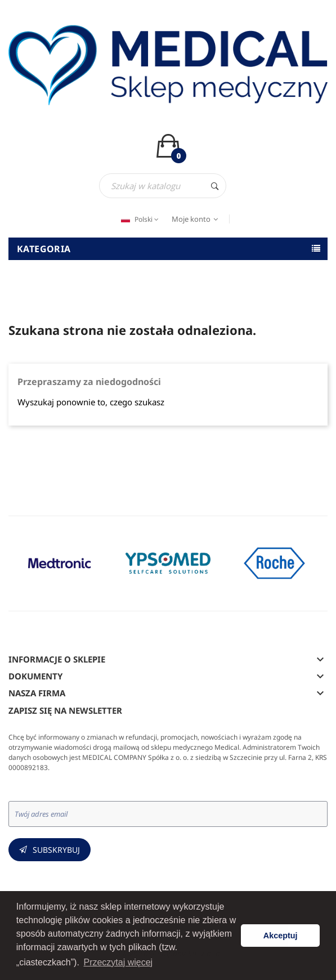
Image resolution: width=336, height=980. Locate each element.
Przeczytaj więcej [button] (118, 962)
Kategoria (44, 249)
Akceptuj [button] (281, 936)
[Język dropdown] (138, 220)
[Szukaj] (163, 186)
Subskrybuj (56, 850)
